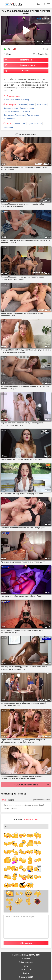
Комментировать (28, 65)
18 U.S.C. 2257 (26, 970)
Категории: (11, 105)
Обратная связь (26, 962)
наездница (8, 127)
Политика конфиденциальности (26, 955)
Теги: (9, 124)
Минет (32, 105)
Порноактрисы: (14, 96)
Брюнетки (27, 112)
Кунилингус (42, 105)
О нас (26, 966)
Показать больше (26, 785)
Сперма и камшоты (12, 112)
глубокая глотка (35, 124)
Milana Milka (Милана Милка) (16, 100)
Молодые (23, 105)
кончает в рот (20, 124)
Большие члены (27, 108)
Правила (26, 959)
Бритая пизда (33, 115)
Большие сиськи (11, 108)
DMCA (26, 973)
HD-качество (9, 119)
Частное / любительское (14, 115)
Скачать (26, 71)
